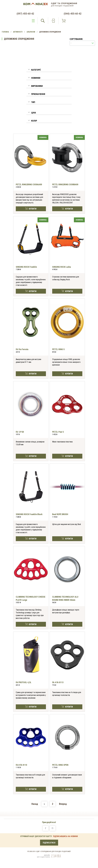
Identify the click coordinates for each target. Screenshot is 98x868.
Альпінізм (31, 32)
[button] (49, 70)
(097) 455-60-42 (25, 14)
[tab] (49, 70)
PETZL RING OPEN (60, 765)
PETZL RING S (58, 349)
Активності (18, 32)
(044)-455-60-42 (73, 14)
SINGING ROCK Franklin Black (29, 514)
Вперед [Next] (63, 804)
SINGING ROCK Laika (62, 267)
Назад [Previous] (35, 804)
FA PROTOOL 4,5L (24, 682)
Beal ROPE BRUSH (60, 514)
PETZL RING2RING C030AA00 (29, 184)
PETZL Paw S (58, 432)
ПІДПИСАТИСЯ (49, 843)
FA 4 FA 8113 (58, 682)
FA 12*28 (20, 432)
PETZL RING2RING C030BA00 (65, 184)
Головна (5, 32)
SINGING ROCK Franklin (26, 267)
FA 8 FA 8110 (21, 765)
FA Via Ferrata (22, 349)
